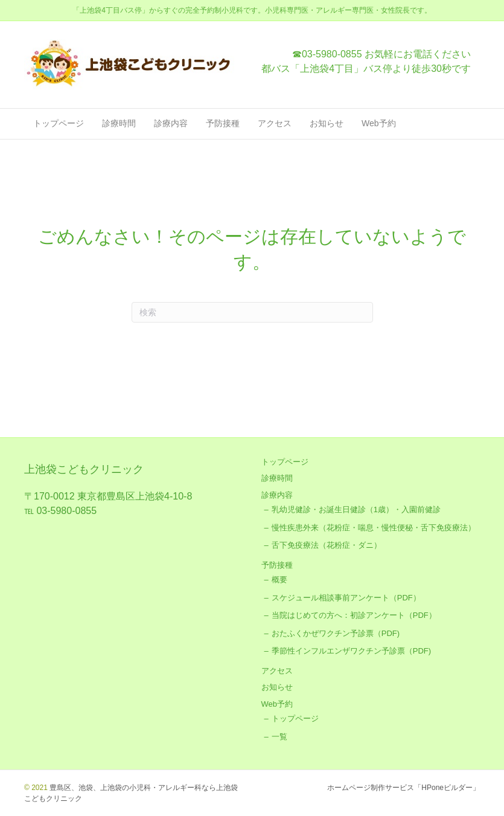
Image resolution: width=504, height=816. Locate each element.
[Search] (252, 312)
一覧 (279, 737)
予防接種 (223, 123)
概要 (279, 580)
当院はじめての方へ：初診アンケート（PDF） (354, 615)
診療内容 (171, 123)
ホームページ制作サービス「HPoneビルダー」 (404, 788)
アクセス (275, 123)
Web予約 (379, 123)
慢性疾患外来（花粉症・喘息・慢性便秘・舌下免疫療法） (374, 528)
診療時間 (119, 123)
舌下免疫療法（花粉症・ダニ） (327, 545)
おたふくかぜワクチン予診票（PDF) (336, 633)
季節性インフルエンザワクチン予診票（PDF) (351, 651)
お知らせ (327, 123)
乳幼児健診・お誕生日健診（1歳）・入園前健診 (356, 509)
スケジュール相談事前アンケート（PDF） (346, 598)
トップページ (59, 123)
